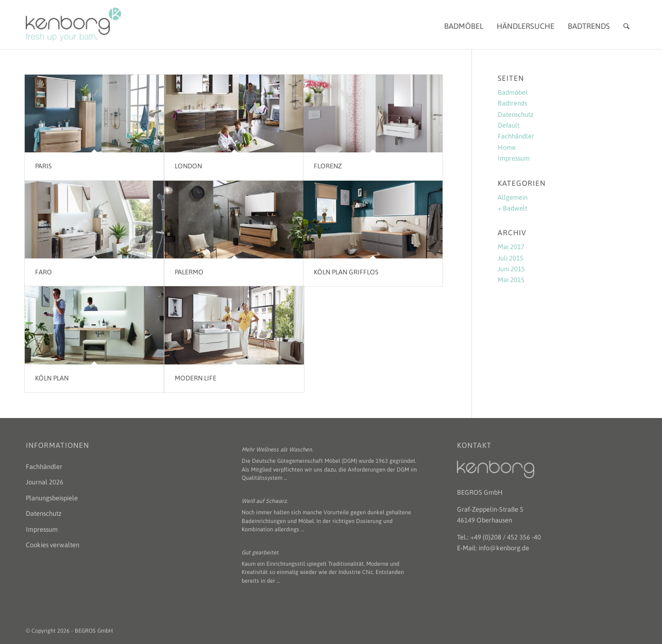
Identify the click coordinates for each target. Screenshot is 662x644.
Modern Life (196, 378)
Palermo (189, 272)
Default (508, 125)
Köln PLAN (52, 378)
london (188, 166)
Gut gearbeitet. (260, 552)
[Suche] (626, 24)
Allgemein (513, 197)
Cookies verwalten (53, 545)
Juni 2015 (511, 269)
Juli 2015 (511, 258)
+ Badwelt (512, 208)
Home (507, 147)
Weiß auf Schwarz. (265, 501)
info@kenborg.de (504, 548)
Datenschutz (515, 115)
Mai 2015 (511, 280)
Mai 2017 (511, 247)
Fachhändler (516, 136)
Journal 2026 (45, 482)
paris (44, 166)
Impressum (514, 158)
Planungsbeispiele (52, 498)
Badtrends (512, 103)
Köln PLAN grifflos (346, 272)
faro (44, 272)
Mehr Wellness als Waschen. (277, 449)
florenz (328, 166)
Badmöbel (513, 92)
